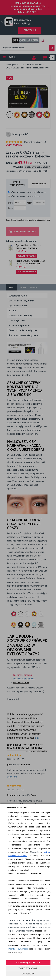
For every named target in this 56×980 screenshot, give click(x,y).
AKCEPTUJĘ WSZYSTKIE (28, 963)
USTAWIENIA (28, 974)
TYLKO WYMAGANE (28, 968)
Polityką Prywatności (18, 949)
